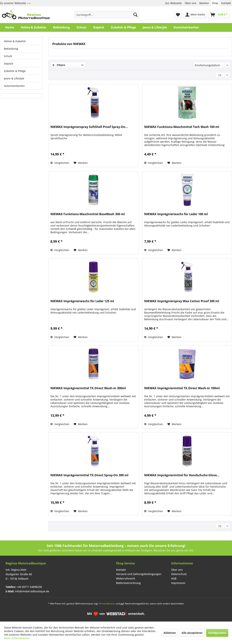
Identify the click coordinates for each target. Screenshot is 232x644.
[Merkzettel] (178, 15)
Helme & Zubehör (15, 41)
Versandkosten (107, 604)
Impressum (178, 583)
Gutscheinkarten (14, 86)
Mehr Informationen (17, 638)
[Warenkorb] (219, 15)
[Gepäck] (99, 27)
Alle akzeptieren (192, 633)
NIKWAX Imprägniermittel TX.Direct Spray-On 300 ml (89, 475)
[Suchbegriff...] (107, 15)
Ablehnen (170, 633)
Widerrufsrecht (126, 578)
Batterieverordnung (128, 583)
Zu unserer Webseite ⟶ (15, 3)
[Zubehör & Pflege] (123, 27)
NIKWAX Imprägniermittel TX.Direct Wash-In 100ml (182, 388)
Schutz (8, 56)
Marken (204, 3)
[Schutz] (81, 27)
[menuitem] (107, 15)
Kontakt (226, 3)
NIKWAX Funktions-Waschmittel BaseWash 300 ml (88, 214)
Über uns (191, 3)
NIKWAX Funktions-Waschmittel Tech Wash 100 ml (182, 127)
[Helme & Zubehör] (33, 27)
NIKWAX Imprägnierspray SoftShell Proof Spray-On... (89, 127)
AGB (174, 578)
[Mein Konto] (195, 15)
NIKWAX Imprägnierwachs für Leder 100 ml (176, 214)
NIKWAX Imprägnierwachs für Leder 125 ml (82, 301)
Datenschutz (179, 574)
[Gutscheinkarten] (186, 27)
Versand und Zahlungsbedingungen (139, 574)
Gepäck (9, 64)
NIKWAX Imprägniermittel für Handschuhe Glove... (182, 475)
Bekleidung (11, 49)
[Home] (10, 27)
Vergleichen (60, 163)
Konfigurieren (217, 633)
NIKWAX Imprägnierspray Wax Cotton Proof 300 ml (182, 301)
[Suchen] (135, 15)
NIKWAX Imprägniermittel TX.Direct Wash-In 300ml (88, 388)
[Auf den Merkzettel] (81, 163)
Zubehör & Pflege (15, 71)
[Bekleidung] (61, 27)
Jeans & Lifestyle (14, 78)
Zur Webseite (173, 3)
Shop (215, 3)
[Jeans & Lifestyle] (155, 27)
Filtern (59, 65)
